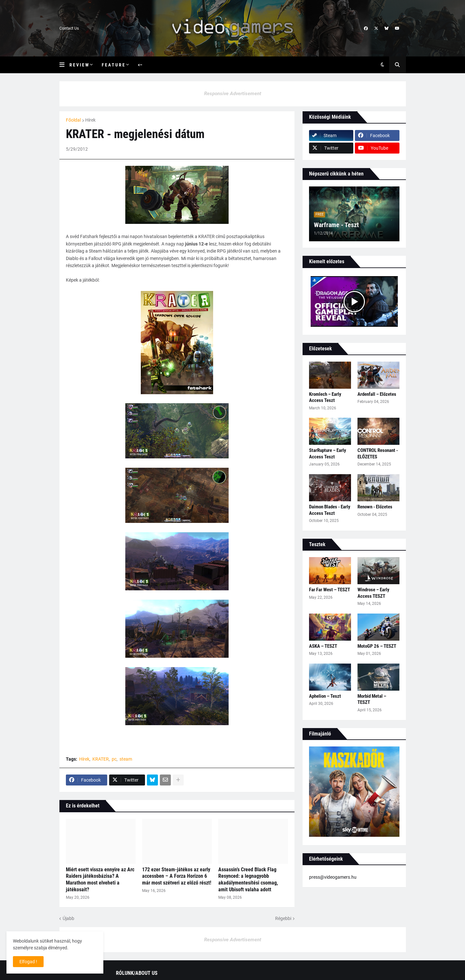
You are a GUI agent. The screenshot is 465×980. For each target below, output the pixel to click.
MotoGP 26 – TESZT (377, 646)
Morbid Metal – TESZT (372, 699)
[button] (64, 65)
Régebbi (283, 918)
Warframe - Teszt (336, 225)
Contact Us (69, 28)
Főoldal (73, 120)
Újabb (68, 918)
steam (126, 759)
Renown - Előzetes (375, 507)
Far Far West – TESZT (330, 590)
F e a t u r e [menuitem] (113, 65)
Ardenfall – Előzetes (377, 394)
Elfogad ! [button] (28, 962)
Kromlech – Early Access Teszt (325, 397)
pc (114, 759)
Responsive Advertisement (233, 94)
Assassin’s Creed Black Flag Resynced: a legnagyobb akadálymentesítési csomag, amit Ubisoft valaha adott (248, 880)
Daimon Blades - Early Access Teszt (330, 510)
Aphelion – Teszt (325, 696)
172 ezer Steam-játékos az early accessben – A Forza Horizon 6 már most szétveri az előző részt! (177, 876)
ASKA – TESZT (323, 646)
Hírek (90, 120)
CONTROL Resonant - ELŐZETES (378, 454)
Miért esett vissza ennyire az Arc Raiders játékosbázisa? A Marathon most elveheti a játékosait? (100, 880)
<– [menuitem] (140, 65)
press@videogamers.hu (333, 877)
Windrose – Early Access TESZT (373, 593)
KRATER (101, 759)
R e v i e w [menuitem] (79, 65)
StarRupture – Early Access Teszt (328, 454)
